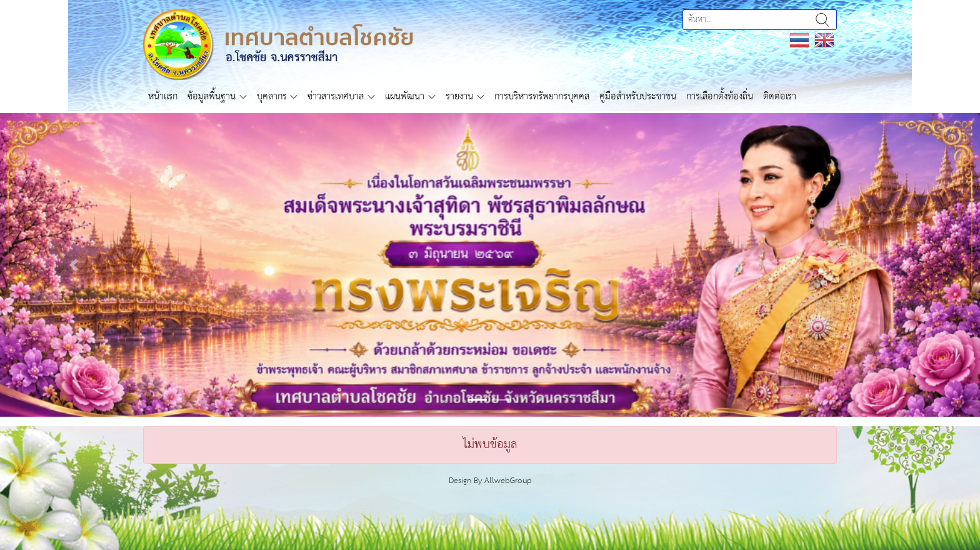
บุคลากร (272, 97)
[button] (73, 265)
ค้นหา (822, 20)
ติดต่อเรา (780, 97)
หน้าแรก (163, 97)
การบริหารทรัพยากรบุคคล (542, 97)
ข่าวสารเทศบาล (336, 97)
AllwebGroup (508, 481)
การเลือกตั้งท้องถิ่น (720, 97)
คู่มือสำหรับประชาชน (638, 97)
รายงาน (459, 97)
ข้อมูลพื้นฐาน (212, 97)
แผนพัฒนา (405, 97)
